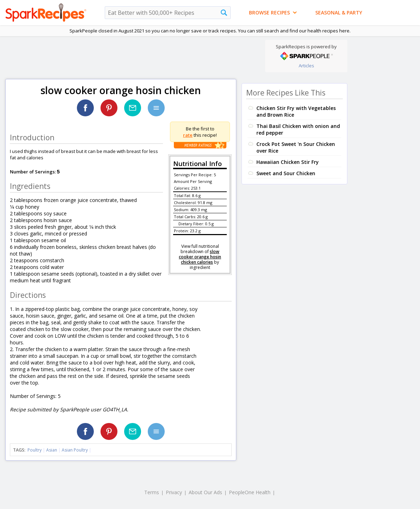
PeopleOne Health (250, 492)
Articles (306, 66)
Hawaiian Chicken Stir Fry (288, 162)
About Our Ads (205, 492)
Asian (52, 450)
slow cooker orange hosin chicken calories (200, 257)
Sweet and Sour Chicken (286, 173)
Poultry (35, 450)
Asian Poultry (75, 450)
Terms (152, 492)
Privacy (174, 492)
